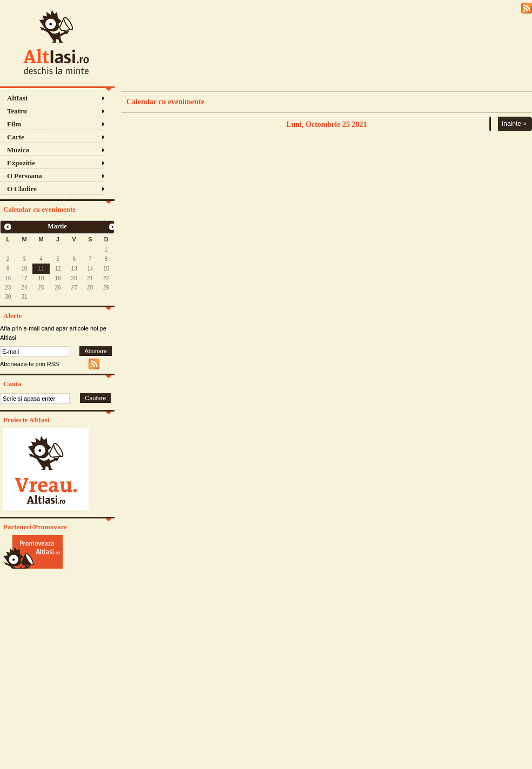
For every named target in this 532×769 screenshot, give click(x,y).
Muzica (18, 150)
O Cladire (22, 189)
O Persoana (25, 176)
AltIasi (17, 98)
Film (14, 124)
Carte (16, 137)
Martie (57, 226)
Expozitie (21, 163)
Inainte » (514, 124)
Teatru (17, 111)
